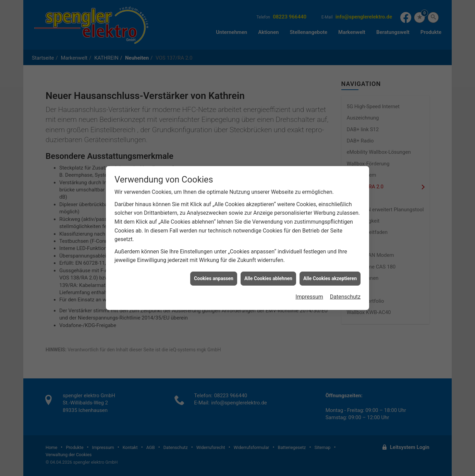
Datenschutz (345, 291)
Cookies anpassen (214, 272)
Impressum (309, 291)
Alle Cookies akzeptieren (330, 272)
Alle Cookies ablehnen (268, 272)
